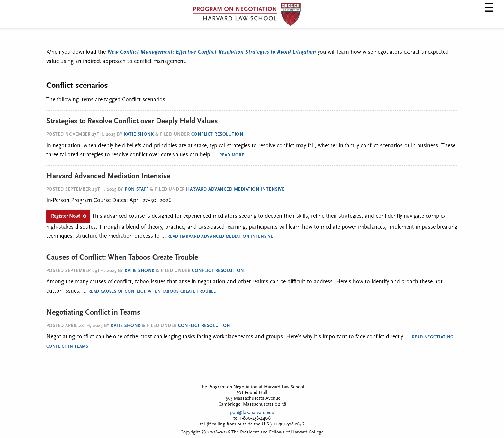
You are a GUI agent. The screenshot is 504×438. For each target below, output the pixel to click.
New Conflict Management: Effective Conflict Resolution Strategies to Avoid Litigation (212, 52)
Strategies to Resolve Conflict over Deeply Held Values (132, 121)
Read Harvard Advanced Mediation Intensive (221, 237)
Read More (232, 155)
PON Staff (137, 190)
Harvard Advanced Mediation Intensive (108, 176)
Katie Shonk (139, 135)
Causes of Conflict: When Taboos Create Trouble (122, 258)
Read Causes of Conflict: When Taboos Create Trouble (152, 292)
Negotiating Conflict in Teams (93, 313)
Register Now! (66, 216)
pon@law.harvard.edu (252, 413)
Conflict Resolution (217, 135)
